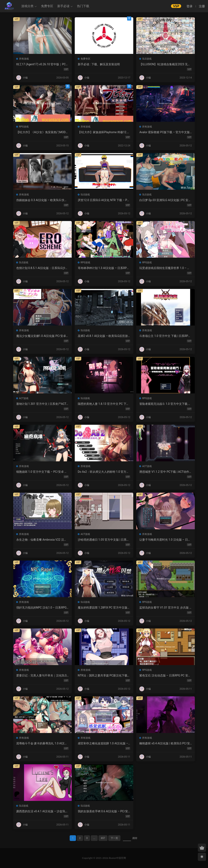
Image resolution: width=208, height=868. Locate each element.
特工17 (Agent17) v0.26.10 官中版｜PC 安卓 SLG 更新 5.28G (41, 64)
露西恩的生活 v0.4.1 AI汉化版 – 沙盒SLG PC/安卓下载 (42, 811)
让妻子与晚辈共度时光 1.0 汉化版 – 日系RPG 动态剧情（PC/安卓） (165, 540)
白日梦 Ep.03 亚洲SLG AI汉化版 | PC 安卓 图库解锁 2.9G (165, 200)
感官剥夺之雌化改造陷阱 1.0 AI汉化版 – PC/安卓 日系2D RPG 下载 (103, 744)
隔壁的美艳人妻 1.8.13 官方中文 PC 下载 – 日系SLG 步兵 (103, 404)
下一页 (114, 838)
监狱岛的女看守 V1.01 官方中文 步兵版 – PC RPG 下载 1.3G (165, 608)
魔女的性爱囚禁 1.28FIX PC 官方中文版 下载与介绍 (103, 608)
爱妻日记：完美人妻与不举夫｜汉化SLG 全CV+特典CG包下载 (42, 676)
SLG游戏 (147, 59)
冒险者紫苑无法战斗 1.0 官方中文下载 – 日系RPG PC (165, 404)
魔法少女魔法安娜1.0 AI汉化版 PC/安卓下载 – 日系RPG (41, 336)
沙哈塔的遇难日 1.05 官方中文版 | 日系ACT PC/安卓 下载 (103, 540)
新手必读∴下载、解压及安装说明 (99, 64)
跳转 (135, 838)
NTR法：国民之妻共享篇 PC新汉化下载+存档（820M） (103, 676)
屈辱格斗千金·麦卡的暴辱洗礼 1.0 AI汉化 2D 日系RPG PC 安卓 (42, 744)
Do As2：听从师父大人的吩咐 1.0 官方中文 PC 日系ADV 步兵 (103, 472)
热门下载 (83, 6)
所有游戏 (24, 59)
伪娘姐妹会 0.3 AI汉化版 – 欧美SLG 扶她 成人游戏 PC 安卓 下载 (42, 200)
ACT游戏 (24, 398)
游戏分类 (27, 6)
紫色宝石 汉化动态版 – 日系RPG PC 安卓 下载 (165, 676)
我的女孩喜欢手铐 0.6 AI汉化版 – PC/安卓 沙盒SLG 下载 (103, 811)
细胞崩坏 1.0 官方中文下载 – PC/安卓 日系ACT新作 (42, 472)
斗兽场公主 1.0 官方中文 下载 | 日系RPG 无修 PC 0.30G (165, 336)
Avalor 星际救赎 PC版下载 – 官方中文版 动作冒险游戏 (165, 132)
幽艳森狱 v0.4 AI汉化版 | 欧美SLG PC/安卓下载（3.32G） (165, 744)
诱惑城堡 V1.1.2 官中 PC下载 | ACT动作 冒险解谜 (164, 472)
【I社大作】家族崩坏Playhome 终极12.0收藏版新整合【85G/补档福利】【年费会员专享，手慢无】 (104, 132)
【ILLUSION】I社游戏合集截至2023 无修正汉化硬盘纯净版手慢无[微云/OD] (165, 64)
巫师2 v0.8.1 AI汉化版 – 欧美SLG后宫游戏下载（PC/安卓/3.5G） (103, 336)
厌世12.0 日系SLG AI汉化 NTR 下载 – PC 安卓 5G (103, 200)
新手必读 (63, 6)
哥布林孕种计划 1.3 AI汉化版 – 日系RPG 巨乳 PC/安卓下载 (103, 268)
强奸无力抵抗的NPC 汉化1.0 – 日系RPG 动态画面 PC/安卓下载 (41, 608)
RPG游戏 (24, 127)
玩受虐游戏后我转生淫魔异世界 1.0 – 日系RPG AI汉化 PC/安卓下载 (165, 268)
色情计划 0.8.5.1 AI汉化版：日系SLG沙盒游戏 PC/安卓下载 (42, 268)
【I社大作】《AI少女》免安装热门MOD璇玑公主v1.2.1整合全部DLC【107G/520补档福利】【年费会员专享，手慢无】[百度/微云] (42, 132)
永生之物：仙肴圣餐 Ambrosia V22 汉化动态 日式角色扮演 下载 (42, 540)
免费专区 (47, 6)
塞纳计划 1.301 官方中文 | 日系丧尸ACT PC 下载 (41, 404)
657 (103, 838)
